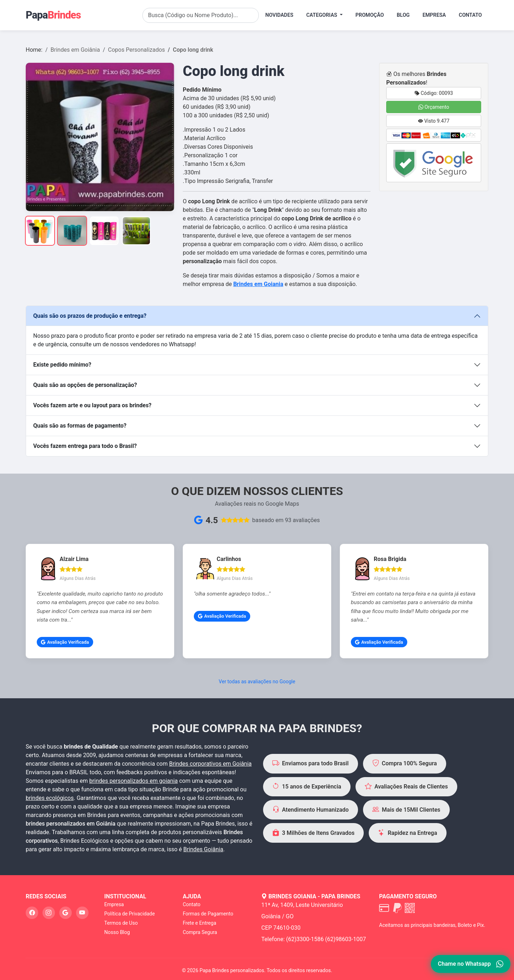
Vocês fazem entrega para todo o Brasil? (85, 446)
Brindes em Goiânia (75, 50)
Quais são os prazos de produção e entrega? (90, 316)
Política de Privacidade (130, 914)
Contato (470, 15)
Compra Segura (200, 932)
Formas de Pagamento (208, 914)
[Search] (201, 15)
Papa (53, 15)
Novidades (279, 15)
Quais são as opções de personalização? (85, 385)
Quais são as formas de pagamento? (80, 426)
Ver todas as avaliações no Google (257, 682)
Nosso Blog (117, 932)
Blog (403, 15)
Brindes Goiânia (203, 849)
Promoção (370, 15)
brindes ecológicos (50, 798)
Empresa (434, 15)
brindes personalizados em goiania (133, 781)
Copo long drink (193, 50)
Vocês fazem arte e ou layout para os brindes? (92, 405)
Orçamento (434, 107)
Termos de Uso (121, 923)
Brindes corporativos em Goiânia (210, 764)
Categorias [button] (322, 15)
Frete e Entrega (200, 923)
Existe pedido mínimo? (62, 365)
